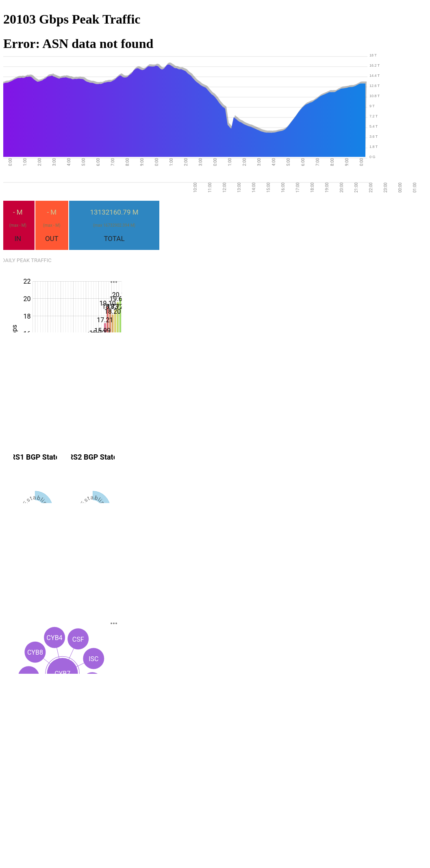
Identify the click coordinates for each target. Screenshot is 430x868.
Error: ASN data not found (78, 43)
